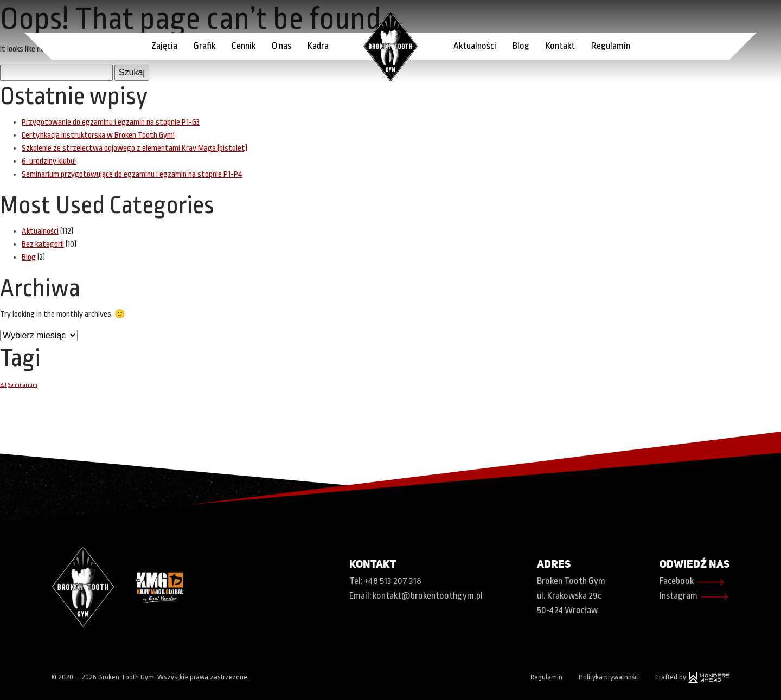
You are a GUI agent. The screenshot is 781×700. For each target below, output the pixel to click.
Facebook (692, 582)
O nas (281, 46)
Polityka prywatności (609, 677)
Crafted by (692, 677)
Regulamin (611, 46)
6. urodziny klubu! (49, 161)
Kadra (318, 46)
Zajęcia (164, 46)
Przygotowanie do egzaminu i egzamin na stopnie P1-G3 (111, 122)
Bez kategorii (43, 244)
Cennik (244, 46)
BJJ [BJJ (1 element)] (3, 385)
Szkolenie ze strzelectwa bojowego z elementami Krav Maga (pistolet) (135, 148)
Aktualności (475, 46)
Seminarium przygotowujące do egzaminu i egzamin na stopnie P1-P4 (132, 174)
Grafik (204, 46)
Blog (521, 46)
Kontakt (560, 46)
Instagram (694, 597)
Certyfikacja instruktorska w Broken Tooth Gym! (98, 135)
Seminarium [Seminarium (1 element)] (23, 385)
